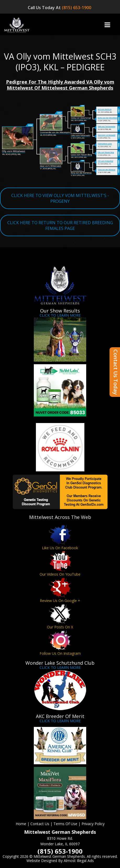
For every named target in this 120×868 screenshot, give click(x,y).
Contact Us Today (116, 372)
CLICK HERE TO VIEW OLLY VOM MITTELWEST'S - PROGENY (60, 198)
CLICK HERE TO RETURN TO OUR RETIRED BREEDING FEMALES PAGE (60, 225)
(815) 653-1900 (77, 8)
